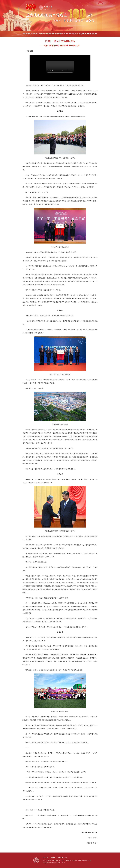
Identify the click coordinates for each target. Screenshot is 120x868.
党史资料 (82, 34)
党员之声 (94, 34)
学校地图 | (54, 858)
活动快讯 (42, 34)
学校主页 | (47, 858)
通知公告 (35, 34)
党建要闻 (29, 34)
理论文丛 (75, 34)
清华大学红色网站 (62, 858)
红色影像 (88, 34)
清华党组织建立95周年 (64, 34)
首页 (24, 34)
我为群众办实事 (51, 34)
